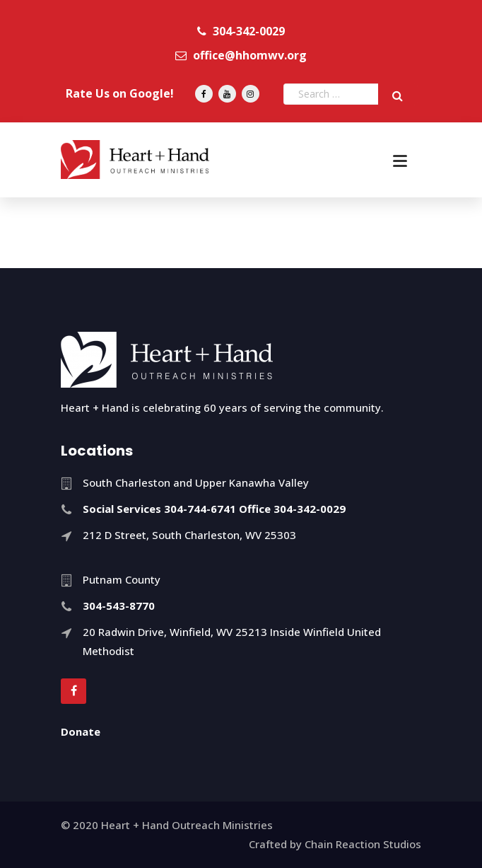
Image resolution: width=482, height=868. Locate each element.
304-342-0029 (241, 31)
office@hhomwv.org (241, 55)
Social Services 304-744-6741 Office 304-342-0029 (214, 509)
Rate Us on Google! (120, 93)
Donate (81, 731)
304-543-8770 (119, 606)
